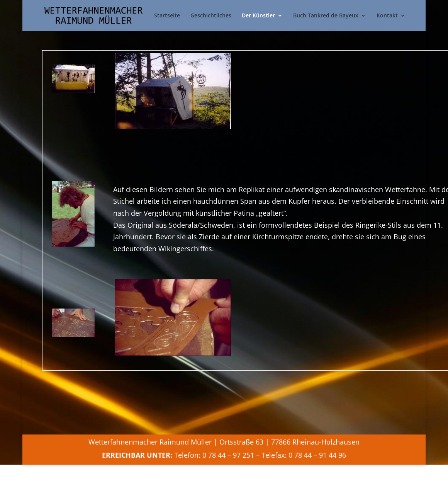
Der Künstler (258, 15)
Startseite (167, 15)
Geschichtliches (211, 15)
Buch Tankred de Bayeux (326, 15)
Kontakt (387, 15)
